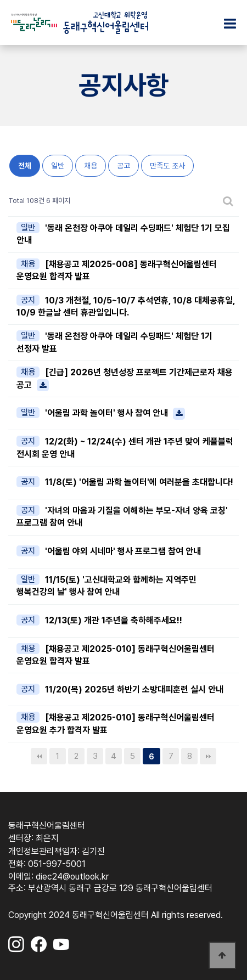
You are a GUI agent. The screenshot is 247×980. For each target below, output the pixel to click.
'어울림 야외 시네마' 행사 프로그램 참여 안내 (123, 551)
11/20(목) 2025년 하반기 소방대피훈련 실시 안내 (134, 689)
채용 (91, 166)
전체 (25, 166)
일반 (58, 166)
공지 (28, 300)
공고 (123, 166)
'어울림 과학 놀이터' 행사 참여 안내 (115, 413)
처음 (39, 756)
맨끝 (208, 756)
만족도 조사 (167, 166)
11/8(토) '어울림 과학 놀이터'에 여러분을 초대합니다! (139, 482)
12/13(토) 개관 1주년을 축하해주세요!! (114, 620)
